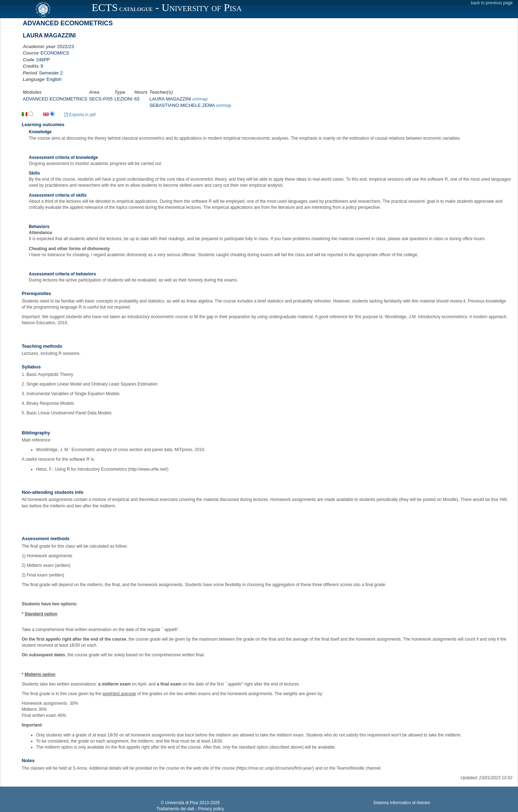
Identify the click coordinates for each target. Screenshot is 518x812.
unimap (200, 99)
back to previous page (492, 3)
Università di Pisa (182, 803)
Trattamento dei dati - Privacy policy (190, 809)
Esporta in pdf (80, 115)
